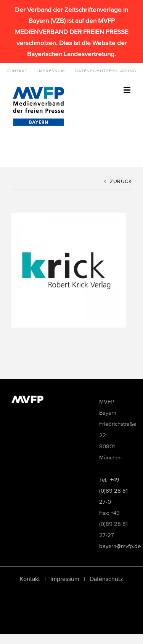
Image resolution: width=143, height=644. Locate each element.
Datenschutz (106, 579)
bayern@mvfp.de (120, 546)
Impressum (65, 579)
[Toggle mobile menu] (128, 90)
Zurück (121, 181)
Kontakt (30, 579)
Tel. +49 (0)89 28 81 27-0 (113, 491)
